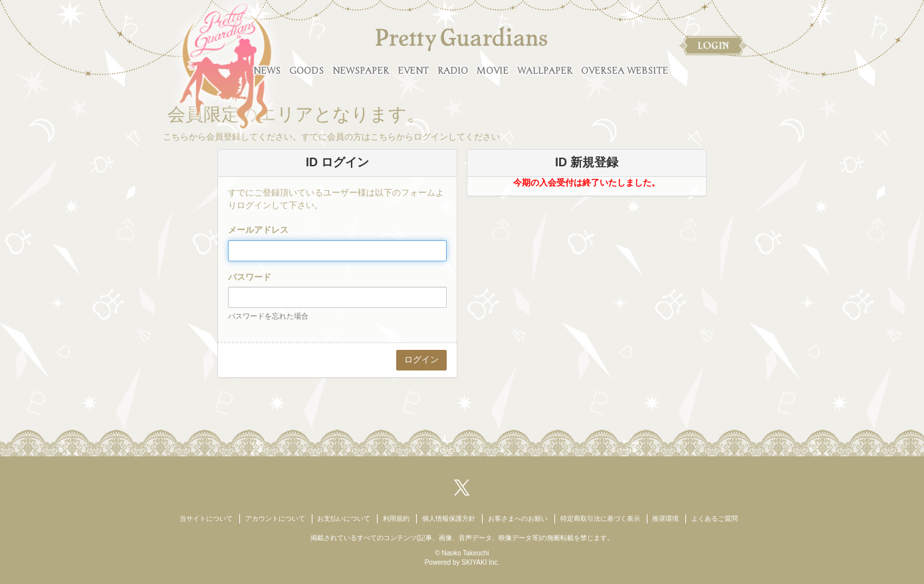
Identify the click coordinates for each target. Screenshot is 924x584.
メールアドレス (258, 230)
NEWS (267, 71)
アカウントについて (275, 518)
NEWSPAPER (361, 71)
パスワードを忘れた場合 (268, 316)
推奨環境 (665, 518)
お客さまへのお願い (518, 518)
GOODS (306, 71)
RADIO (453, 71)
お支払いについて (344, 518)
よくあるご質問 (715, 518)
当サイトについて (206, 518)
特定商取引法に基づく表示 (600, 518)
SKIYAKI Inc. (480, 562)
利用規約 (396, 518)
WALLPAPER (545, 71)
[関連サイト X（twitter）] (462, 487)
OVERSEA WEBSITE (625, 71)
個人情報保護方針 (449, 518)
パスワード (250, 277)
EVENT (413, 71)
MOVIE (493, 71)
